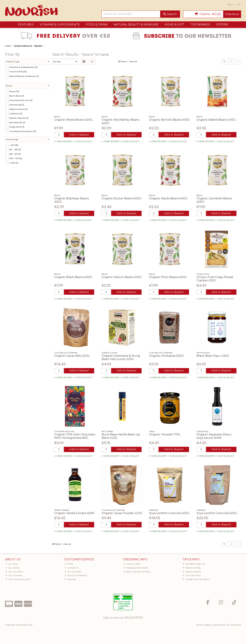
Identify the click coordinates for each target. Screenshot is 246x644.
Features (26, 25)
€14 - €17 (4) (16, 158)
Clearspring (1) (17, 105)
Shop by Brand (192, 572)
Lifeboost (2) (16, 114)
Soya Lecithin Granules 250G (169, 514)
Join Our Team (15, 572)
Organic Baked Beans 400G (216, 120)
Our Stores (12, 569)
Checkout (232, 14)
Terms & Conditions (76, 576)
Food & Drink (97, 25)
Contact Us (72, 569)
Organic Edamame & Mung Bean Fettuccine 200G (121, 358)
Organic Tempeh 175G (165, 435)
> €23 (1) (14, 163)
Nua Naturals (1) (17, 122)
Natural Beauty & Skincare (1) (24, 76)
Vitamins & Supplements (60, 25)
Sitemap (70, 580)
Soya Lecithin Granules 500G (217, 514)
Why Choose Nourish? (18, 580)
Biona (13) (14, 91)
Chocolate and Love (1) (21, 100)
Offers (222, 25)
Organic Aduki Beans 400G (168, 199)
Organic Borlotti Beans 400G (169, 120)
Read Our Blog (192, 569)
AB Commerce (233, 626)
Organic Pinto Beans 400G (168, 277)
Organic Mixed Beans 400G (73, 120)
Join (239, 4)
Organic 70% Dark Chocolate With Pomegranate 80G (75, 437)
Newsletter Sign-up (194, 565)
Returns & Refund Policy (137, 572)
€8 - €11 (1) (15, 154)
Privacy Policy (73, 572)
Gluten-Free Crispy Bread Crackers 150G (215, 279)
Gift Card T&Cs (191, 576)
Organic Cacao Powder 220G (122, 514)
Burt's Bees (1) (17, 96)
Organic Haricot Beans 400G (122, 277)
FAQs (69, 565)
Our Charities (14, 576)
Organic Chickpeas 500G (166, 356)
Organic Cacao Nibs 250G (72, 356)
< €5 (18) (14, 145)
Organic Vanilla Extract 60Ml (74, 514)
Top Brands (200, 25)
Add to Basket (79, 135)
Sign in (231, 4)
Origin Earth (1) (17, 127)
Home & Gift (174, 25)
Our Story (12, 565)
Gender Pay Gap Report (196, 580)
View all (133, 61)
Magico (208, 626)
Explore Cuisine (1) (18, 109)
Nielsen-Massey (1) (19, 118)
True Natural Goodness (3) (23, 131)
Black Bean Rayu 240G (213, 356)
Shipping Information (136, 569)
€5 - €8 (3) (15, 150)
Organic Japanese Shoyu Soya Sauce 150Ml (214, 437)
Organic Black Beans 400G (73, 277)
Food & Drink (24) (18, 72)
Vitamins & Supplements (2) (24, 67)
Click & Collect (132, 565)
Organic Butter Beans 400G (121, 199)
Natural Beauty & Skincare (136, 25)
